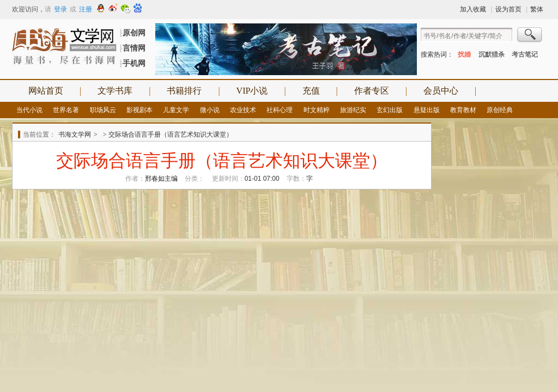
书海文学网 (75, 134)
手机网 (134, 63)
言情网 (134, 48)
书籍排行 (184, 91)
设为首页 (508, 9)
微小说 (210, 110)
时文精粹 (317, 110)
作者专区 (372, 91)
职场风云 (103, 110)
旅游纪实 (353, 110)
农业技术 (243, 110)
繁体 (537, 9)
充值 (311, 91)
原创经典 (500, 110)
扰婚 (464, 54)
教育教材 (463, 110)
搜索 (530, 36)
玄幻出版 (390, 110)
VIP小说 (252, 91)
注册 (86, 9)
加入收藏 (473, 9)
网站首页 (46, 91)
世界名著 (66, 110)
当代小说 (29, 110)
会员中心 (441, 91)
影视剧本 (139, 110)
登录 (60, 9)
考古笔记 (525, 54)
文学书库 (115, 91)
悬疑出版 (427, 110)
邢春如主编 (161, 179)
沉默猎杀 (492, 54)
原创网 (134, 33)
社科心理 (280, 110)
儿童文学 (176, 110)
